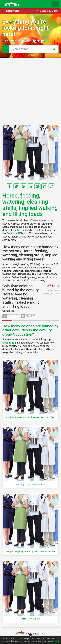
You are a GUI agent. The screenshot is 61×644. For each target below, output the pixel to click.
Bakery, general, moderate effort (30, 484)
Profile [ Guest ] (11, 11)
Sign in (42, 11)
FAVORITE (28, 316)
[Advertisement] (30, 91)
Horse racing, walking (30, 619)
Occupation (8, 311)
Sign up (54, 11)
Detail (56, 641)
